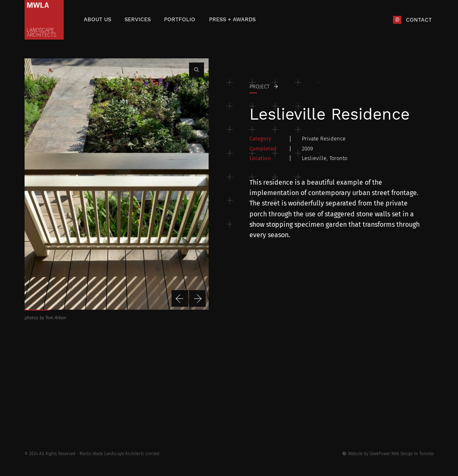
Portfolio (180, 19)
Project (259, 86)
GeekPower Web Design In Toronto (402, 454)
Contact (419, 19)
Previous (180, 298)
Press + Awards (232, 19)
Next (197, 298)
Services (138, 19)
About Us (97, 19)
